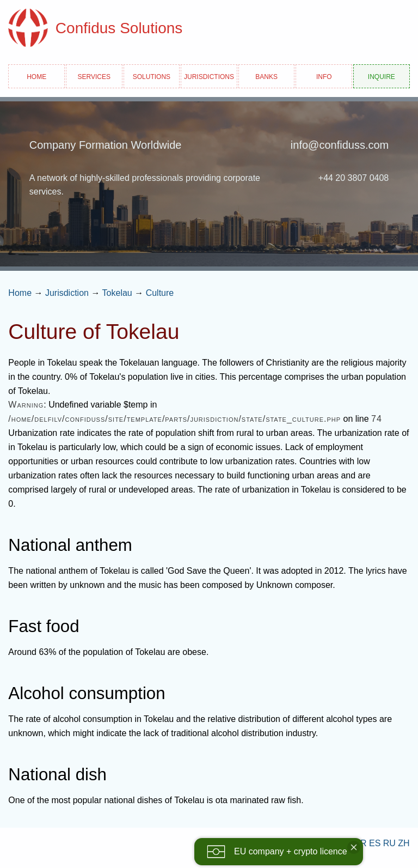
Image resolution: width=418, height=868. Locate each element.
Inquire (382, 76)
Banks (266, 76)
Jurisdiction (67, 293)
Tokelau (117, 293)
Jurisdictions (209, 76)
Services (94, 76)
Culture (160, 293)
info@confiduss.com (340, 145)
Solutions (152, 76)
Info (324, 76)
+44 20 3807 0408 (354, 178)
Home (36, 76)
